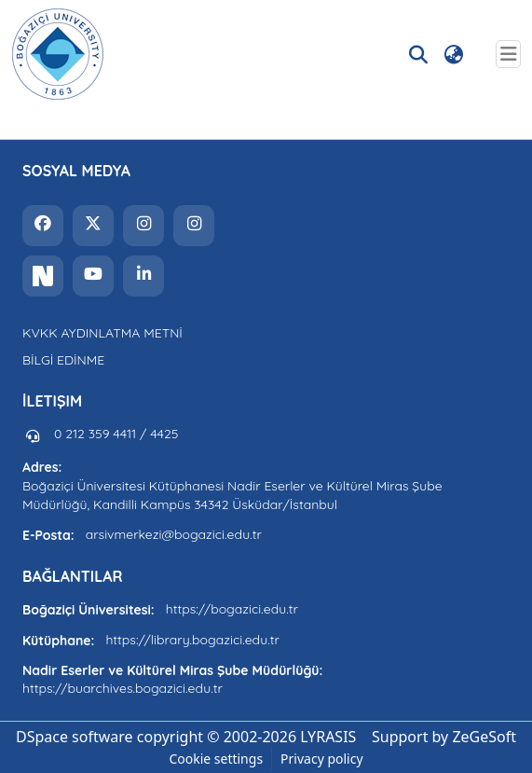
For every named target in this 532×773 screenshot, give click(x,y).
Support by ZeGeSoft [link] (444, 737)
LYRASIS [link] (328, 737)
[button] (58, 54)
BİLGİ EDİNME (63, 360)
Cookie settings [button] (216, 759)
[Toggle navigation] (508, 54)
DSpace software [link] (75, 737)
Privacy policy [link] (322, 759)
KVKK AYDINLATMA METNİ (102, 333)
